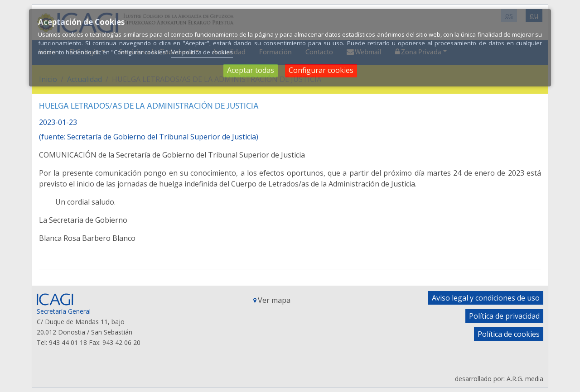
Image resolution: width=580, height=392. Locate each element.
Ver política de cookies (202, 52)
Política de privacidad (504, 316)
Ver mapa (274, 300)
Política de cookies (509, 334)
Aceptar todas (251, 70)
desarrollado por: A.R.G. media (499, 379)
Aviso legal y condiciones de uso (486, 298)
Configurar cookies (321, 70)
